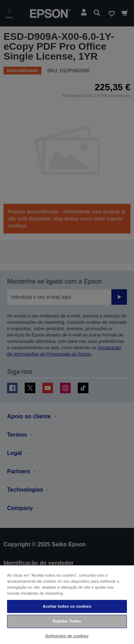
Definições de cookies (67, 636)
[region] (67, 604)
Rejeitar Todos (67, 621)
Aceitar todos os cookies (67, 606)
